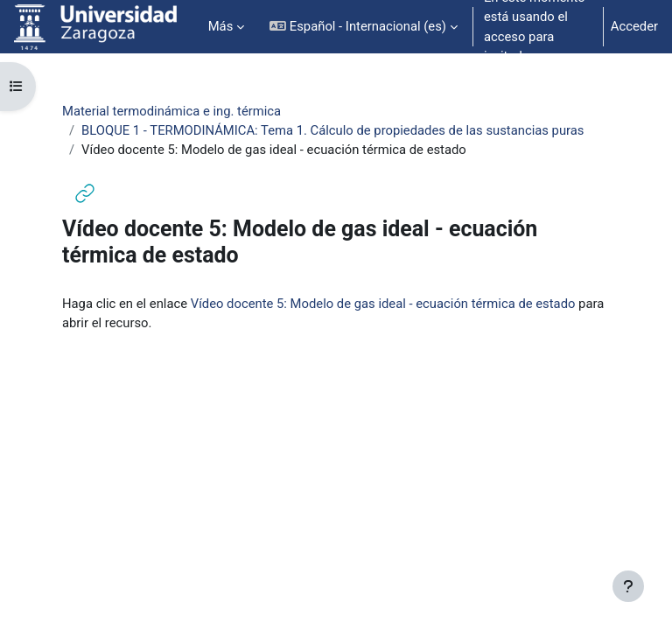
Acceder (634, 26)
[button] (364, 27)
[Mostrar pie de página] (628, 586)
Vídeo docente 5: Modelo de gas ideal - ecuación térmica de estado (383, 304)
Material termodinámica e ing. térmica (171, 111)
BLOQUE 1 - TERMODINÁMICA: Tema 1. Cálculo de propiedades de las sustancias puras (332, 130)
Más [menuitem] (221, 26)
